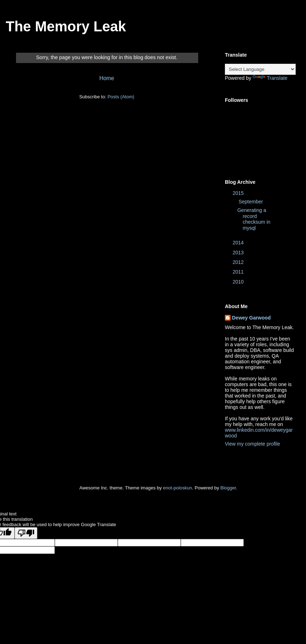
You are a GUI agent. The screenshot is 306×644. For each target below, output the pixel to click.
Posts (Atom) (121, 97)
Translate (270, 78)
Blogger (228, 488)
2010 (239, 282)
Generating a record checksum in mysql (254, 219)
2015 (239, 193)
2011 (239, 272)
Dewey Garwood (251, 318)
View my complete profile (252, 444)
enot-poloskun (178, 488)
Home (107, 78)
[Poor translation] (26, 533)
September (251, 202)
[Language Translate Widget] (260, 69)
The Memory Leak (66, 26)
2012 (239, 262)
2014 (239, 243)
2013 (239, 253)
